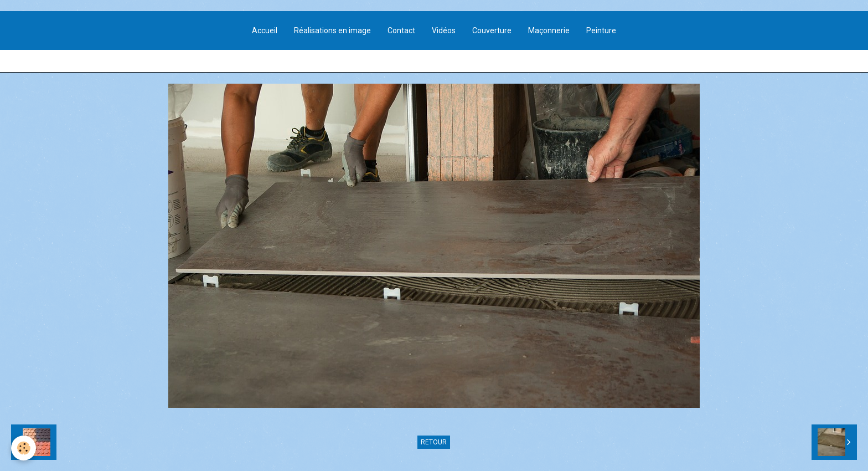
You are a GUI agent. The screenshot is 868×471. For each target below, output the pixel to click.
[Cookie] (24, 448)
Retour (434, 442)
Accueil (265, 30)
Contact (401, 30)
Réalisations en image (332, 30)
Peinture (601, 30)
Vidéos (444, 30)
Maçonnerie (549, 30)
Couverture (492, 30)
